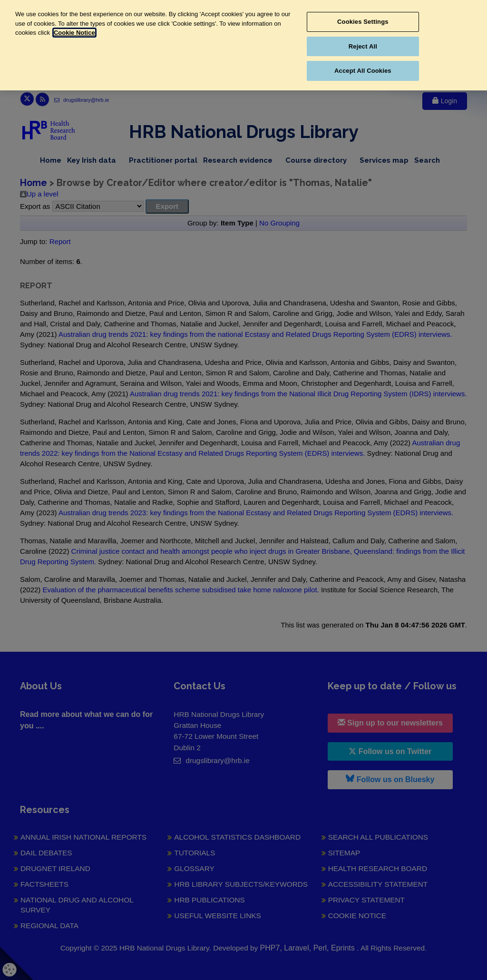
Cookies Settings (363, 22)
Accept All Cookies (363, 71)
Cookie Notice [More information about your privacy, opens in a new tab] (74, 33)
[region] (243, 45)
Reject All (363, 46)
